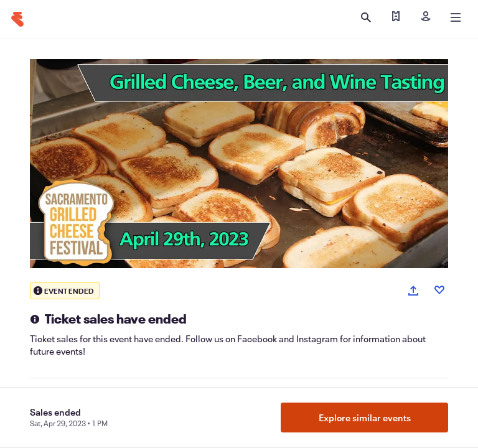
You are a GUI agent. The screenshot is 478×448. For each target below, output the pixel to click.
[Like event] (439, 290)
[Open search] (366, 17)
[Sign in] (426, 17)
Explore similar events (365, 418)
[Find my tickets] (396, 17)
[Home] (17, 19)
